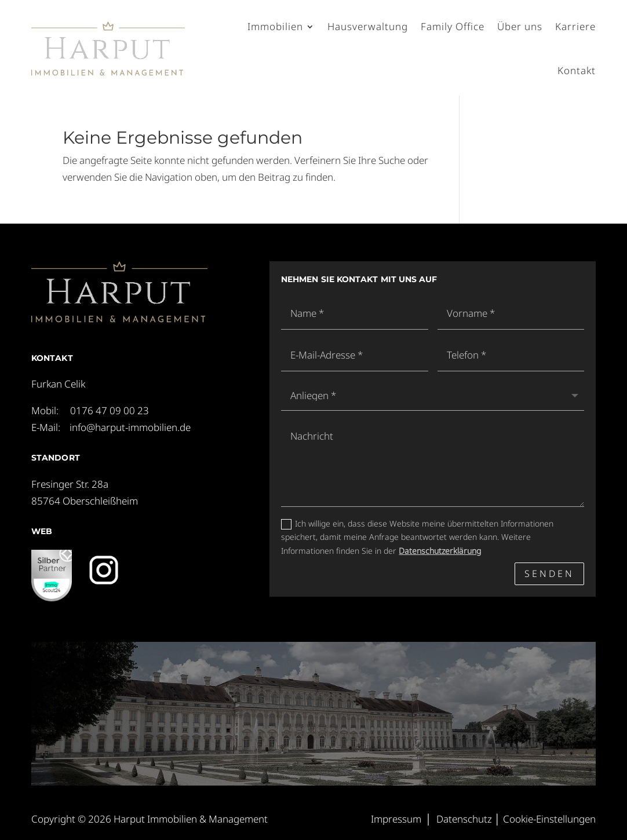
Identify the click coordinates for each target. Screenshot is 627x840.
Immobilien (275, 26)
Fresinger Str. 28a (70, 484)
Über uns (520, 26)
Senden (549, 574)
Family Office (453, 26)
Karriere (575, 26)
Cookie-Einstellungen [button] (549, 819)
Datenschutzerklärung (440, 551)
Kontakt (577, 70)
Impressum (396, 819)
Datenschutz (464, 819)
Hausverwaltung (368, 26)
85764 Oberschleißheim (85, 501)
